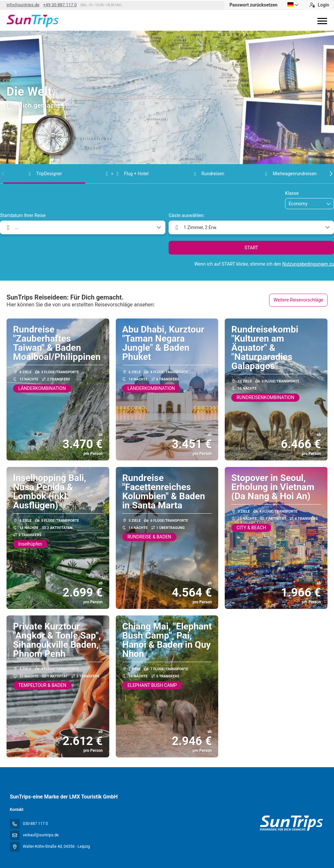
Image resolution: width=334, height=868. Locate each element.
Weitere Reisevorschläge (298, 300)
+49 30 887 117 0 (60, 5)
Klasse (292, 193)
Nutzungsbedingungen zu (308, 264)
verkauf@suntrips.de (41, 835)
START (251, 248)
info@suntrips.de (23, 5)
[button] (3, 174)
